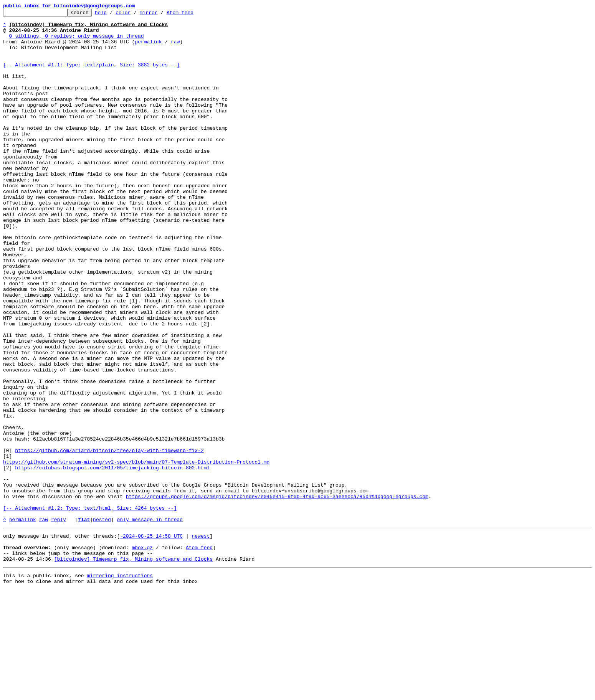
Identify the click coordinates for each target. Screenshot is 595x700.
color (135, 15)
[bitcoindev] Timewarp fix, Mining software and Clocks (133, 667)
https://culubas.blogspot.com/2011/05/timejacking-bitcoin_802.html (112, 560)
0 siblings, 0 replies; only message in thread (77, 41)
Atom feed (192, 15)
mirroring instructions (120, 685)
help (113, 15)
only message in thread (150, 622)
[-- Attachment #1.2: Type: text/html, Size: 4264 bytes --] (90, 608)
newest (201, 639)
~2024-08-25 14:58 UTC (151, 639)
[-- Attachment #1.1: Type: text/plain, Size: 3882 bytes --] (91, 76)
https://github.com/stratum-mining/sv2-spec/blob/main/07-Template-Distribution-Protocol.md (136, 553)
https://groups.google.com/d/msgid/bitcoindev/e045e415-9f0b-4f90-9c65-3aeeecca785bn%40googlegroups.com (277, 594)
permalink (148, 48)
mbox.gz (142, 653)
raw (175, 48)
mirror (161, 15)
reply (59, 622)
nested (102, 622)
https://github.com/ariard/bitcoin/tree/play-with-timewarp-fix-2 (109, 539)
